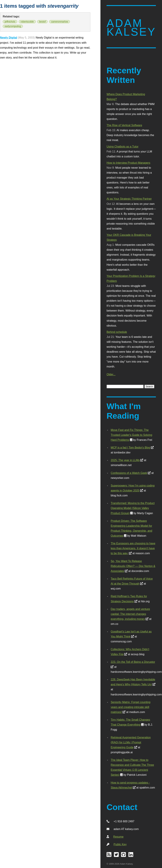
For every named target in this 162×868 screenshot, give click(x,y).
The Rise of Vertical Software (124, 125)
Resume (118, 837)
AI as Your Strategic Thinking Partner (129, 199)
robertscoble (27, 22)
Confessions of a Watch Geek (129, 473)
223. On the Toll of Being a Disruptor (133, 662)
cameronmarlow (60, 22)
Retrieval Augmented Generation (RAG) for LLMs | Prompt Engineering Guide (131, 742)
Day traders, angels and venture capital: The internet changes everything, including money (130, 614)
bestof (42, 22)
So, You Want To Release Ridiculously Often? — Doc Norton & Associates (133, 566)
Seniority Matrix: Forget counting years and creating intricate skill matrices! (131, 707)
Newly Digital (9, 38)
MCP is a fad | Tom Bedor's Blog (130, 447)
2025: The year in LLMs (125, 460)
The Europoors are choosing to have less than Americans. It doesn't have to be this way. (133, 548)
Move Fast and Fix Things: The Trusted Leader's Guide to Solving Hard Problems (131, 435)
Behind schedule (117, 332)
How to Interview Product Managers (128, 163)
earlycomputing (13, 26)
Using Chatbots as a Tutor (123, 146)
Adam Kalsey (131, 28)
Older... (111, 374)
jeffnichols (10, 22)
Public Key (120, 844)
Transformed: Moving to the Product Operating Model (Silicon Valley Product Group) (133, 508)
